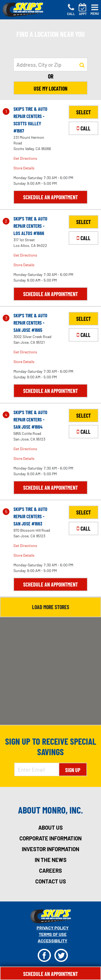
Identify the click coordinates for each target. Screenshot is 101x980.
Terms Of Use (53, 934)
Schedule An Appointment (50, 974)
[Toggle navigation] (95, 10)
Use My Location (50, 88)
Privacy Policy (53, 928)
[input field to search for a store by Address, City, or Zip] (50, 65)
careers (50, 871)
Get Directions (25, 158)
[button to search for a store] (82, 65)
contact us (51, 881)
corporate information (50, 838)
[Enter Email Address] (37, 769)
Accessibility (53, 941)
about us (50, 828)
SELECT (83, 112)
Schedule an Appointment (50, 197)
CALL (84, 128)
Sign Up (73, 770)
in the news (51, 860)
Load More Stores (51, 607)
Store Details (24, 168)
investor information (50, 849)
